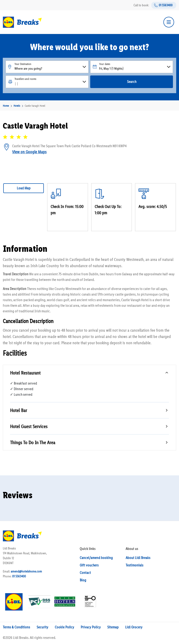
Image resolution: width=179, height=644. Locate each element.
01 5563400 (166, 5)
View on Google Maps (29, 152)
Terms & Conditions (16, 627)
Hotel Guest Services (29, 426)
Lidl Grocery (134, 627)
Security (42, 627)
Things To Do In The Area (33, 442)
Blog (83, 580)
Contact (85, 573)
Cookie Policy (64, 627)
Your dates (105, 64)
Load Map (24, 188)
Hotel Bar (19, 410)
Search (132, 82)
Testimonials (134, 565)
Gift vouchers (89, 565)
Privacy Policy (91, 627)
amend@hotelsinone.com (26, 571)
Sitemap (113, 627)
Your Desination (23, 64)
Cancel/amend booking (96, 558)
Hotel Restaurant (25, 373)
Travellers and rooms (25, 79)
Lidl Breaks (21, 638)
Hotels (17, 106)
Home (6, 106)
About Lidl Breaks (138, 558)
